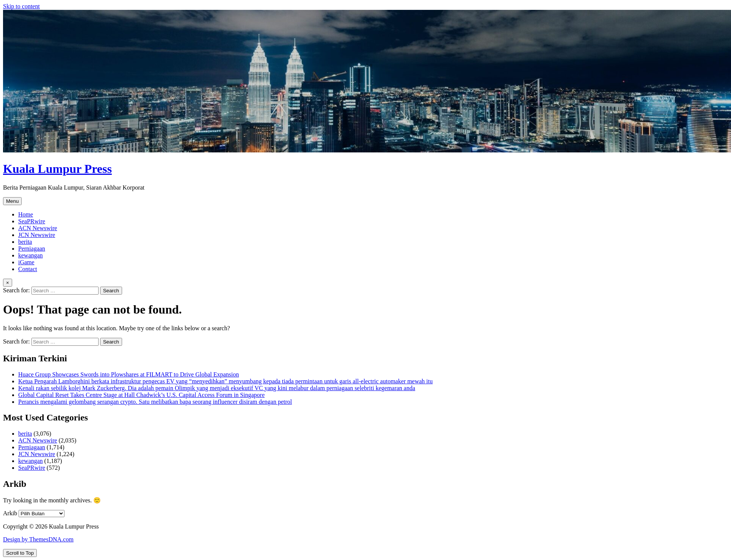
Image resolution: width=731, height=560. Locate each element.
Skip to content (21, 6)
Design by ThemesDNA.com (38, 539)
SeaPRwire (32, 221)
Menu (12, 201)
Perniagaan (32, 249)
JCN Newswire (37, 235)
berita (25, 242)
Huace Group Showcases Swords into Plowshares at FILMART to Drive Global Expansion (129, 374)
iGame (26, 262)
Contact (28, 269)
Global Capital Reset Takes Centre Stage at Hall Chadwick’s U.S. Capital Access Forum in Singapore (141, 395)
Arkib (10, 513)
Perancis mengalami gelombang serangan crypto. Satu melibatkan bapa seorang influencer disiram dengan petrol (155, 402)
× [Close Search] (8, 283)
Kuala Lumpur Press (57, 169)
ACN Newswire (38, 228)
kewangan (31, 255)
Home (26, 214)
